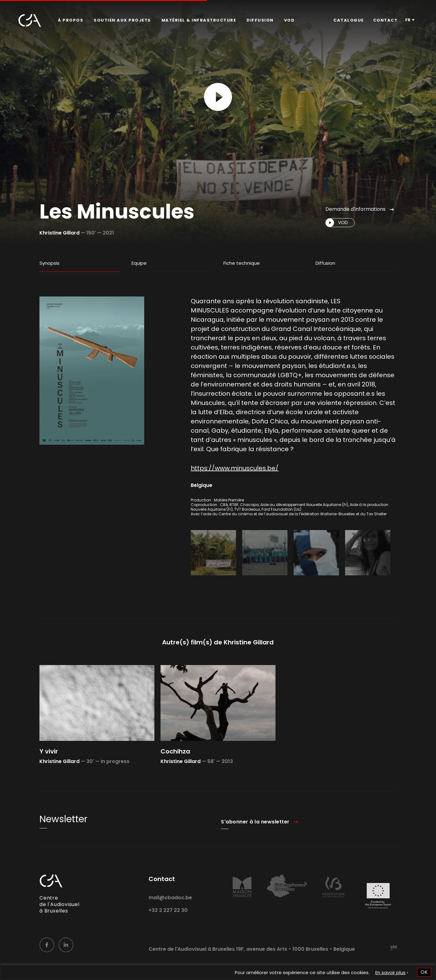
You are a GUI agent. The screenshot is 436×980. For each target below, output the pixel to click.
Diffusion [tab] (325, 263)
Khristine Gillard (59, 233)
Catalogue (349, 20)
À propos (71, 20)
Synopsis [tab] (49, 263)
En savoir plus (390, 972)
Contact (385, 20)
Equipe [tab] (139, 263)
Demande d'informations (355, 209)
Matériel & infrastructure (199, 20)
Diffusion (260, 20)
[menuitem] (71, 20)
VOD (289, 20)
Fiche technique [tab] (242, 263)
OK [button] (424, 972)
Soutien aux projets (122, 20)
